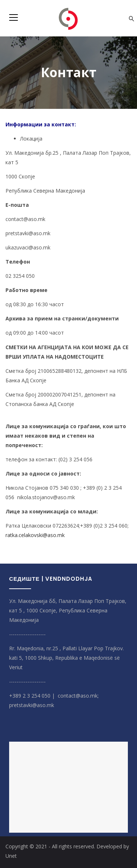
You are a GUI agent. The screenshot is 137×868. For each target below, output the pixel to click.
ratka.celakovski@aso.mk (35, 535)
